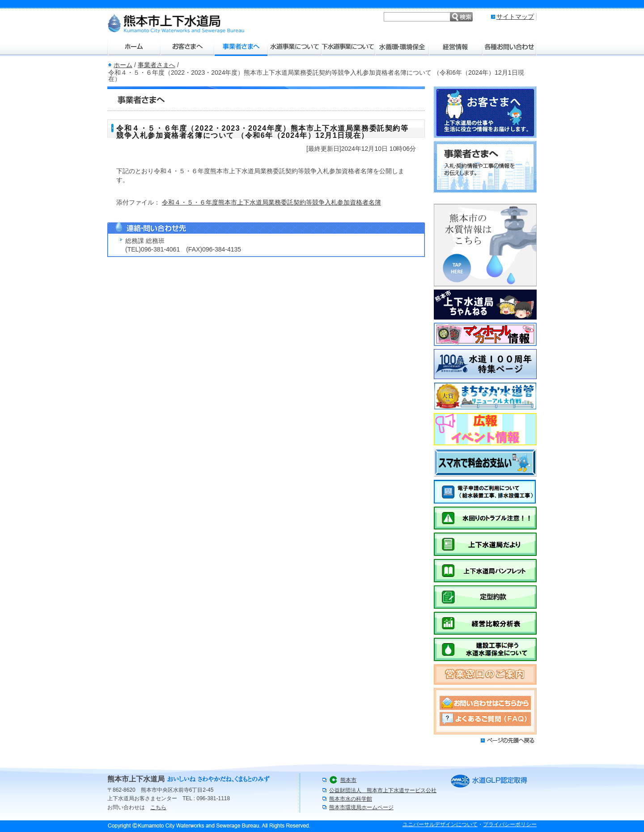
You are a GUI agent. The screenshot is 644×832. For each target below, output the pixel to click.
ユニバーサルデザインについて (440, 824)
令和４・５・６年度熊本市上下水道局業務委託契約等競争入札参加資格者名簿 (271, 202)
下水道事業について (349, 47)
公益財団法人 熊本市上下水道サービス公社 (383, 790)
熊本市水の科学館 (351, 799)
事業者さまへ (241, 47)
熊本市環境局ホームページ (361, 807)
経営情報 (456, 47)
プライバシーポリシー (510, 824)
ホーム (134, 47)
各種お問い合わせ (510, 47)
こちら (158, 807)
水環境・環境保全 (402, 47)
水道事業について (295, 47)
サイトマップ (515, 17)
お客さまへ (188, 47)
